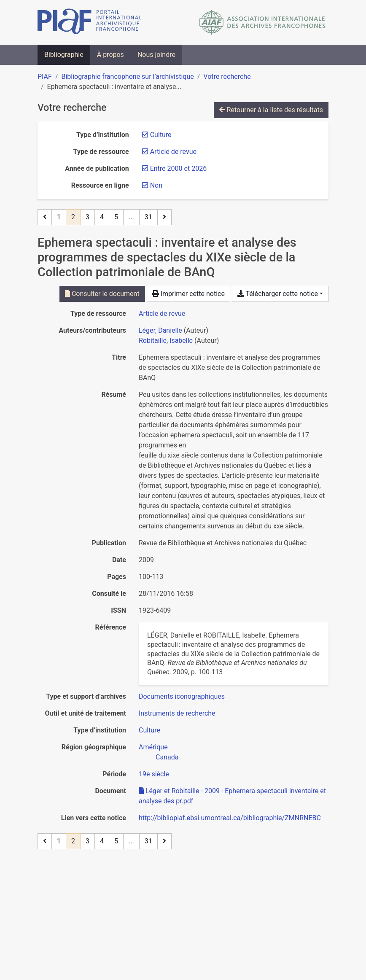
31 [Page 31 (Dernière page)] (148, 217)
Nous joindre (156, 55)
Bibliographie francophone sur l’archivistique (127, 77)
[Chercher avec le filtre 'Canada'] (167, 757)
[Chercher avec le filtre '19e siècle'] (154, 774)
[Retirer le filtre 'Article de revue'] (173, 152)
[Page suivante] (164, 217)
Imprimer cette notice (188, 294)
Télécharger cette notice (278, 294)
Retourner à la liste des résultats (271, 110)
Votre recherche (227, 77)
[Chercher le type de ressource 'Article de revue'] (162, 314)
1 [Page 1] (59, 217)
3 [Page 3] (87, 217)
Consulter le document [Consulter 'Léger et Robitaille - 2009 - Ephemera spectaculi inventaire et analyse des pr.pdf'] (102, 294)
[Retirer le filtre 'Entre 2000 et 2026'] (178, 168)
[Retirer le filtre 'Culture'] (161, 135)
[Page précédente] (45, 217)
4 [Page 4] (102, 217)
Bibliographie (64, 55)
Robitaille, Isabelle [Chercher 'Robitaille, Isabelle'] (166, 341)
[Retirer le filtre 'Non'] (156, 185)
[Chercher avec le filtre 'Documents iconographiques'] (182, 696)
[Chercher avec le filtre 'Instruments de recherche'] (177, 713)
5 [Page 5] (116, 217)
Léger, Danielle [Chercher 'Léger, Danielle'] (160, 330)
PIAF (45, 77)
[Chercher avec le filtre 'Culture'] (149, 730)
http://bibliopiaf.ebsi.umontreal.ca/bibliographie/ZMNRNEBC (230, 818)
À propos (110, 55)
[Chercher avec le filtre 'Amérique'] (153, 747)
